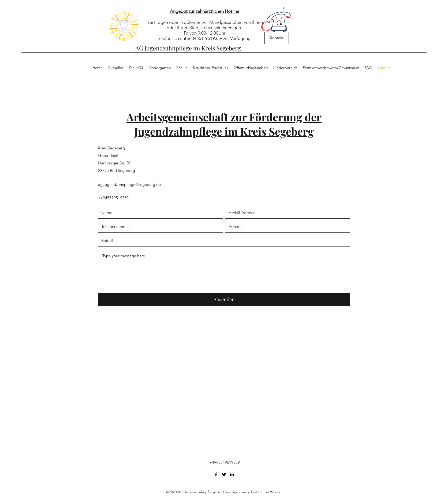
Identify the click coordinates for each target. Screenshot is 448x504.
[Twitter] (224, 474)
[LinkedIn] (232, 474)
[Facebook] (216, 474)
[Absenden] (224, 300)
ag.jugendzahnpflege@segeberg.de (129, 184)
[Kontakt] (277, 38)
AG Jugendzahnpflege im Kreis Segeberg (188, 48)
